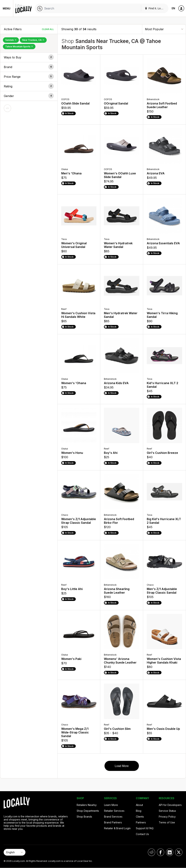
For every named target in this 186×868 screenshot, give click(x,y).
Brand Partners (113, 822)
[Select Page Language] (15, 852)
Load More (122, 766)
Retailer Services (114, 811)
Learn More (111, 805)
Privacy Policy (167, 817)
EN (173, 8)
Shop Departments (88, 811)
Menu (7, 8)
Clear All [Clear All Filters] (48, 29)
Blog (139, 811)
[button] (29, 57)
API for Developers (170, 805)
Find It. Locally (155, 8)
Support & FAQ (145, 828)
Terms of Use (167, 822)
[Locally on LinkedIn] (170, 852)
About (139, 805)
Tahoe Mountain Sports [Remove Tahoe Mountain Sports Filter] (19, 47)
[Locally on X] (179, 852)
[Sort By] (164, 29)
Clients (140, 817)
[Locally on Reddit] (151, 852)
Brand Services (113, 817)
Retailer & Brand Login (117, 828)
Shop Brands (84, 817)
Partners (141, 822)
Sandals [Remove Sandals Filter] (11, 40)
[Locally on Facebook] (161, 852)
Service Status (167, 811)
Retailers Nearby (87, 805)
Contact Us (142, 834)
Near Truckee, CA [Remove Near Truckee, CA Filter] (33, 40)
